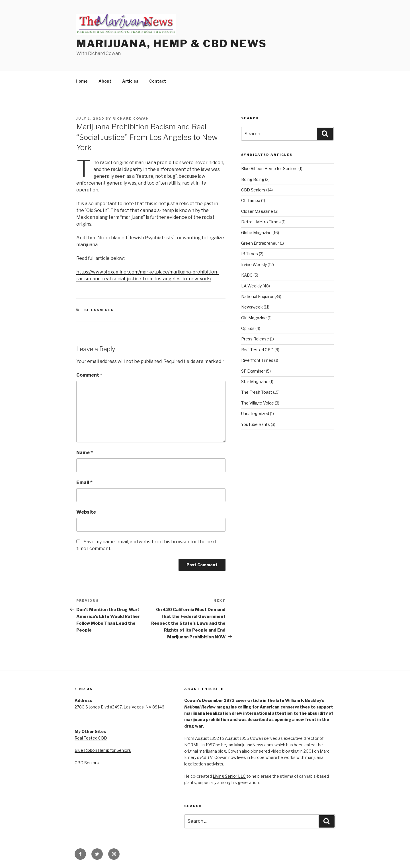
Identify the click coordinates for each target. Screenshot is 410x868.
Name (85, 453)
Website (86, 512)
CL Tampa (251, 200)
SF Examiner (99, 310)
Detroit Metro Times (261, 222)
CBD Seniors (253, 190)
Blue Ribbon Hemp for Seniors (269, 169)
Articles (130, 81)
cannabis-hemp (157, 210)
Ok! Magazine (254, 318)
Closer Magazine (257, 211)
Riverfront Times (257, 360)
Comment (89, 375)
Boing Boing (253, 179)
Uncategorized (255, 413)
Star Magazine (255, 382)
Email (84, 482)
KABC (247, 275)
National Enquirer (257, 296)
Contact (158, 81)
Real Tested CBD (257, 350)
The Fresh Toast (257, 392)
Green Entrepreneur (260, 243)
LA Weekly (251, 286)
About (105, 81)
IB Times (250, 254)
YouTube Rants (256, 424)
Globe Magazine (256, 233)
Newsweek (252, 307)
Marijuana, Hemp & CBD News (172, 44)
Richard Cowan (131, 119)
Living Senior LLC (229, 776)
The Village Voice (258, 403)
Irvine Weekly (254, 265)
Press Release (255, 339)
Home (82, 81)
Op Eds (248, 328)
